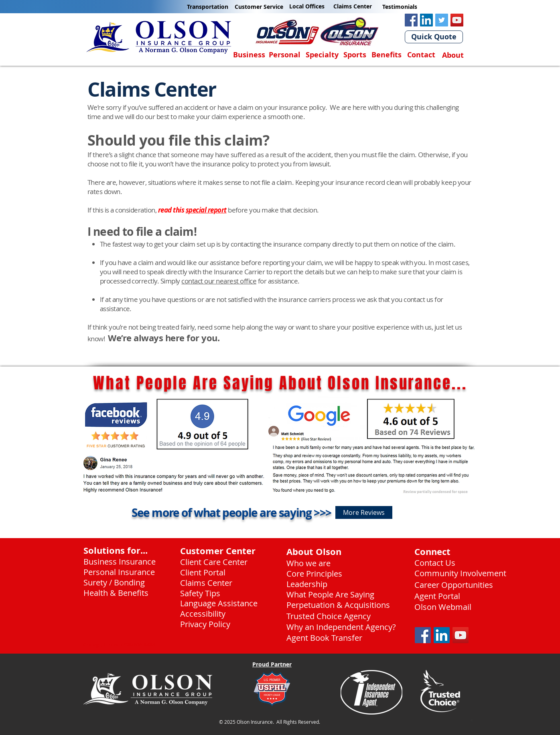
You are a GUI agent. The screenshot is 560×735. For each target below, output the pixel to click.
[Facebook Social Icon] (423, 635)
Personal (285, 55)
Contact (421, 55)
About (453, 55)
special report (206, 210)
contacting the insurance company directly (292, 244)
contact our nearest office (219, 281)
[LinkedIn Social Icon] (442, 635)
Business (249, 55)
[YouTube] (457, 20)
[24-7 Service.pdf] (472, 721)
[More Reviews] (364, 512)
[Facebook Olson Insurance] (411, 20)
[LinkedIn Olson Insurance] (426, 20)
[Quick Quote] (434, 37)
